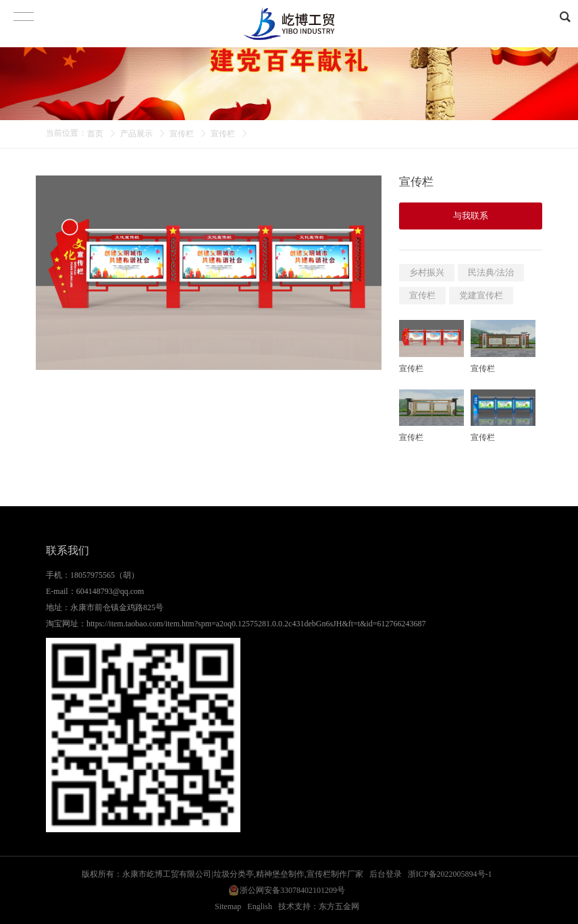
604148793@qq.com (110, 591)
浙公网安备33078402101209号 (292, 890)
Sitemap (228, 906)
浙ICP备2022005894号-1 (450, 874)
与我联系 (471, 216)
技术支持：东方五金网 (319, 906)
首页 (95, 134)
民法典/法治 (491, 272)
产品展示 (136, 134)
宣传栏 (182, 134)
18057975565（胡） (105, 575)
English (260, 906)
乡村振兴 (427, 272)
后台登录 (386, 874)
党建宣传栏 (481, 295)
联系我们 (68, 550)
